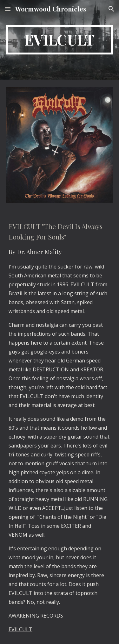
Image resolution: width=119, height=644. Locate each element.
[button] (8, 9)
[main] (60, 40)
